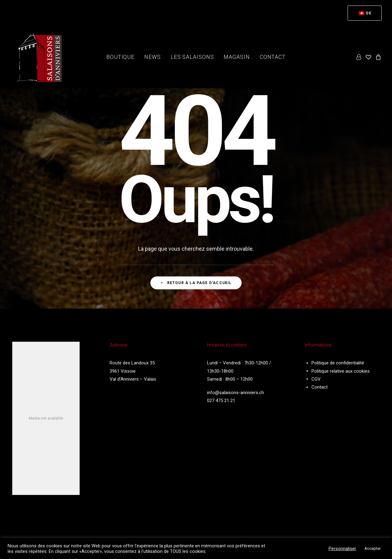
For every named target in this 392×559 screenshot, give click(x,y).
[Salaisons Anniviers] (41, 57)
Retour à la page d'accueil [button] (196, 283)
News (153, 57)
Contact (273, 57)
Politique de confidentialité (338, 363)
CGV (316, 379)
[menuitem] (365, 13)
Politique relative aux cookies (341, 371)
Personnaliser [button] (342, 549)
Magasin (237, 57)
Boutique (120, 57)
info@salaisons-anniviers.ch (236, 393)
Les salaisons (192, 57)
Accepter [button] (373, 548)
